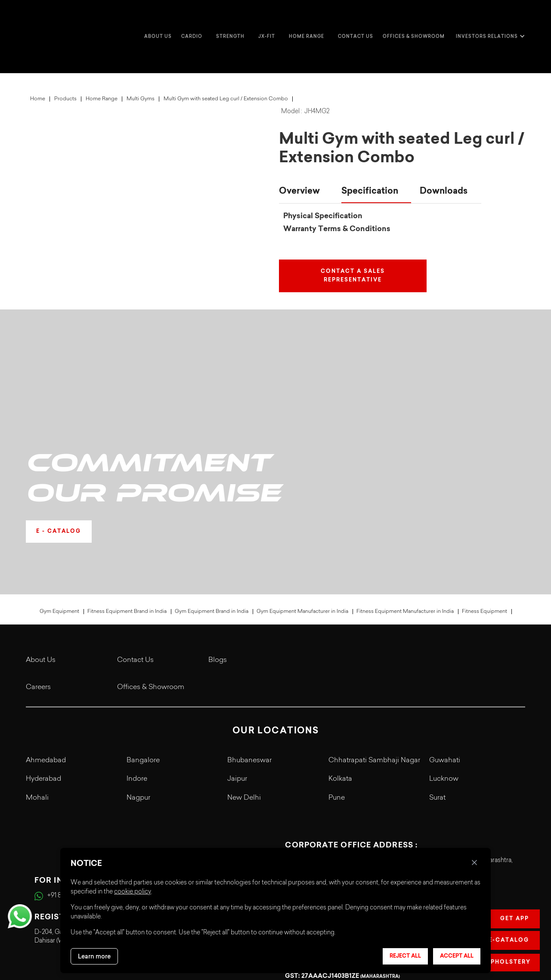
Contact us (356, 19)
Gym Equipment (59, 501)
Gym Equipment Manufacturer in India (302, 501)
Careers (38, 577)
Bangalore (143, 650)
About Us (41, 550)
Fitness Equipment (484, 501)
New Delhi (244, 688)
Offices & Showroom (414, 19)
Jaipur (237, 669)
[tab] (306, 158)
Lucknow (444, 669)
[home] (43, 19)
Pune (337, 688)
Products (65, 65)
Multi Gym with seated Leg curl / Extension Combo (226, 65)
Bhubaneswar (249, 650)
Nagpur (138, 688)
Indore (137, 669)
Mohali (37, 688)
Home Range (102, 65)
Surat (437, 688)
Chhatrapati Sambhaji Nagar (374, 650)
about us (158, 19)
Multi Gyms (141, 65)
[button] (194, 19)
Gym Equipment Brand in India (212, 501)
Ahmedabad (46, 650)
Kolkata (340, 669)
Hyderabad (43, 669)
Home (38, 65)
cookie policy (133, 892)
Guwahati (445, 650)
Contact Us (135, 550)
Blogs (218, 550)
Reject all (405, 956)
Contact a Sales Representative (353, 241)
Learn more (94, 956)
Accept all (457, 956)
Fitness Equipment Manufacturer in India (405, 501)
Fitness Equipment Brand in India (127, 501)
